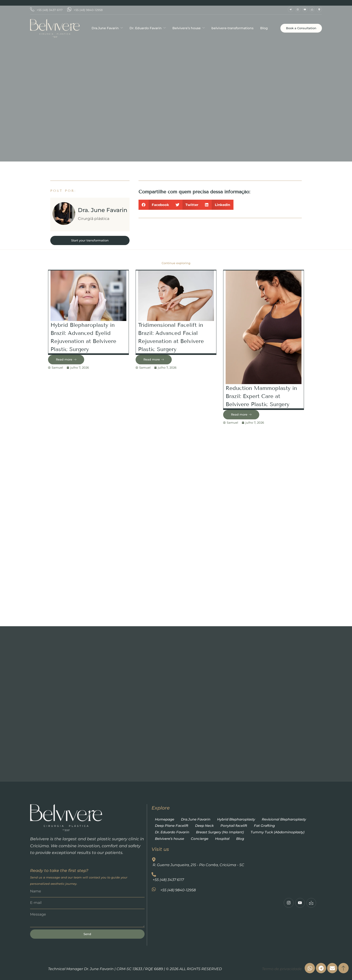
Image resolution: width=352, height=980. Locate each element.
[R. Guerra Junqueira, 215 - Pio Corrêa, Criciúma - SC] (234, 929)
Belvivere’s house (189, 28)
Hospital (222, 839)
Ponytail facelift (234, 826)
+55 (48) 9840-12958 (85, 10)
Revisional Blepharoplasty (284, 819)
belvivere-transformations (232, 28)
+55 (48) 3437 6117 (46, 10)
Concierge (200, 839)
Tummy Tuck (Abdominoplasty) (277, 832)
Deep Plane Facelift (172, 826)
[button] (155, 205)
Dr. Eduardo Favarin (148, 28)
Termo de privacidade (282, 969)
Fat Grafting (264, 826)
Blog (264, 28)
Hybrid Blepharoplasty (236, 819)
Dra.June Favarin (107, 28)
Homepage (165, 819)
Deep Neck (204, 826)
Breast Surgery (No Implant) (220, 832)
